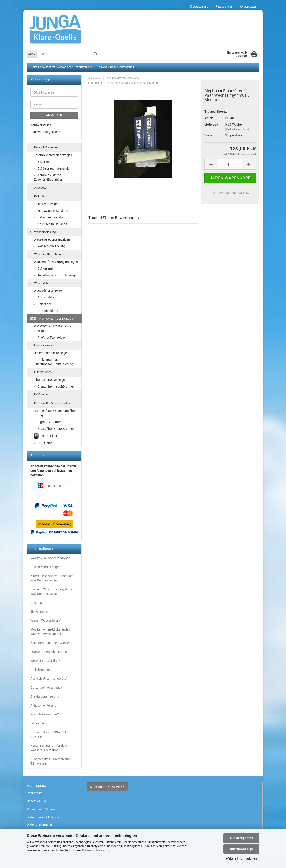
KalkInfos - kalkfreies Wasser (50, 643)
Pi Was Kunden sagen (45, 567)
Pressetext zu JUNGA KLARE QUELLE (50, 735)
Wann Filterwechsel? (45, 715)
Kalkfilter (38, 197)
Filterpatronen (41, 372)
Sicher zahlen (40, 612)
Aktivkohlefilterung (43, 706)
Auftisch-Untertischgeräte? (49, 679)
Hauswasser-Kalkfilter (51, 211)
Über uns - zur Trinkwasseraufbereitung (61, 68)
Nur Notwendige (241, 849)
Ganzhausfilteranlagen (46, 688)
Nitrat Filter (45, 437)
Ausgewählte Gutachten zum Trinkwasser (50, 762)
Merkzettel (248, 7)
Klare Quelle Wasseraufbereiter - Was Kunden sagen (52, 579)
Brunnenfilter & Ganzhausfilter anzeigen (55, 413)
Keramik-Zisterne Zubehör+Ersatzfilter (48, 178)
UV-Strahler (39, 395)
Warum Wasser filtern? (46, 621)
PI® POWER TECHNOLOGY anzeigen (53, 329)
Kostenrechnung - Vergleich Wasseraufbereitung (49, 748)
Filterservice (39, 724)
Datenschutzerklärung (96, 850)
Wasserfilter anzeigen (49, 291)
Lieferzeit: (211, 125)
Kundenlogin (224, 7)
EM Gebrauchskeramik (51, 169)
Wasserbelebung (43, 232)
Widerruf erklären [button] (107, 787)
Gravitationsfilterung (45, 697)
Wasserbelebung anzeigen (52, 240)
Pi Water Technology (50, 338)
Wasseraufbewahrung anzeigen (56, 262)
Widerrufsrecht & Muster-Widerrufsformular (44, 821)
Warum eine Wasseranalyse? (50, 558)
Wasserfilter (40, 283)
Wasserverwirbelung (50, 247)
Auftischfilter (45, 298)
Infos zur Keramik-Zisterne (49, 652)
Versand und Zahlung (42, 809)
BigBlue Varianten (48, 422)
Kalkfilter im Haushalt (50, 224)
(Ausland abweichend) (237, 130)
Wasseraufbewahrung (46, 255)
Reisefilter (42, 304)
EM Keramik (44, 269)
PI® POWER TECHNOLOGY (52, 319)
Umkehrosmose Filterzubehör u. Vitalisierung (54, 362)
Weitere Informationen (241, 858)
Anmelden (54, 116)
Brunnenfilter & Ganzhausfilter (51, 404)
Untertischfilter (46, 311)
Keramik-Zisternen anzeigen (53, 155)
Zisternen (42, 162)
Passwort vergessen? (45, 132)
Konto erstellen (41, 126)
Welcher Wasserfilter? (45, 661)
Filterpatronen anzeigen (50, 380)
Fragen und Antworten (116, 68)
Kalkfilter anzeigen (46, 204)
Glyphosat (38, 603)
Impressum (35, 793)
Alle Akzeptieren (241, 838)
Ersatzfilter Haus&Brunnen (54, 387)
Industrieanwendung (50, 218)
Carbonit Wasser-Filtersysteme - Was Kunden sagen (52, 592)
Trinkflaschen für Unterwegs (55, 275)
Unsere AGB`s (36, 801)
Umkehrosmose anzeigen (51, 353)
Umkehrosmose (42, 346)
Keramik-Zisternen (44, 148)
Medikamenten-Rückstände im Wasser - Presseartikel (51, 632)
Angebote (38, 188)
